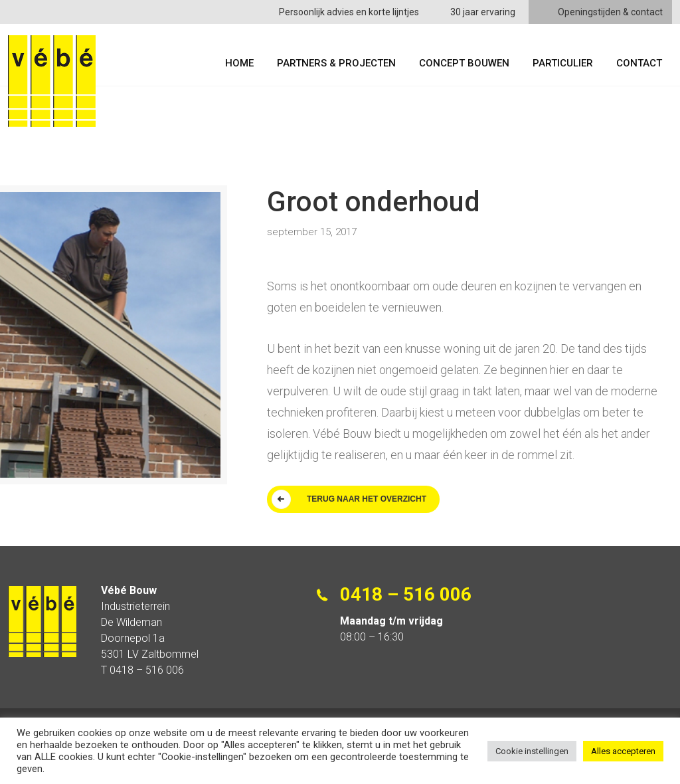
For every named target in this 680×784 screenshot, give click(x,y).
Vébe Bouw (52, 81)
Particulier (563, 63)
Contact (639, 63)
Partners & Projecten (336, 63)
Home (239, 63)
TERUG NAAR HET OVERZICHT (367, 499)
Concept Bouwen (464, 63)
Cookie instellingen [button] (532, 751)
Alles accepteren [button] (623, 751)
